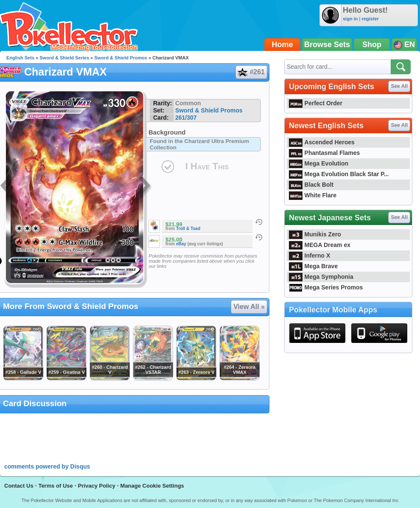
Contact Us (19, 486)
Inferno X (309, 255)
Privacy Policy (97, 486)
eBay (181, 244)
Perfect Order (316, 103)
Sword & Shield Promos (121, 58)
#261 (251, 72)
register (370, 19)
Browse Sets (327, 45)
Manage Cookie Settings (152, 486)
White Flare (313, 195)
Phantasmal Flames (324, 153)
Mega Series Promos (326, 287)
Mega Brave (313, 266)
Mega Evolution (319, 163)
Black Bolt (311, 185)
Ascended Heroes (322, 142)
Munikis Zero (315, 234)
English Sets (20, 58)
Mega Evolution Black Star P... (339, 174)
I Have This (207, 166)
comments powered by (47, 466)
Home (283, 45)
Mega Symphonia (321, 277)
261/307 (186, 118)
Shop (372, 45)
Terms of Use (55, 486)
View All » (249, 307)
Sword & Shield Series (64, 58)
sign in (350, 19)
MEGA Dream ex (320, 245)
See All (399, 86)
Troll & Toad (188, 229)
